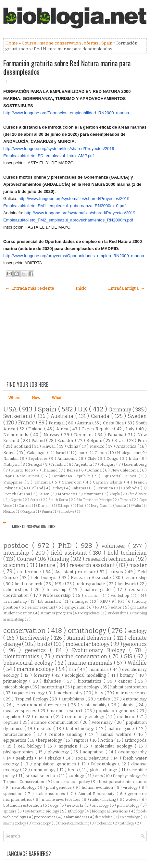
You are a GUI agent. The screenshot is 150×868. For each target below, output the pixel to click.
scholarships (17, 590)
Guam (44, 494)
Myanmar (93, 494)
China (73, 446)
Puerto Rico (22, 470)
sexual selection (42, 776)
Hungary (108, 464)
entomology (135, 699)
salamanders (76, 817)
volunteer (115, 546)
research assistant (93, 565)
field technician (127, 553)
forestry (43, 675)
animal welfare (117, 734)
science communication (56, 722)
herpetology (51, 740)
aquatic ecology (30, 693)
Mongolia (29, 512)
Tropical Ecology (32, 699)
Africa (63, 429)
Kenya (10, 453)
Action (107, 740)
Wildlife (137, 663)
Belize (73, 470)
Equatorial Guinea (120, 476)
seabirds (26, 758)
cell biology (31, 746)
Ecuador (66, 440)
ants (99, 776)
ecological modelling (86, 675)
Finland (36, 429)
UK (84, 409)
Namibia (12, 459)
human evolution (98, 787)
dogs (55, 805)
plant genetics (60, 787)
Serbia (36, 500)
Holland (36, 488)
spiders (10, 811)
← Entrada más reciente (30, 288)
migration (69, 746)
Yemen (47, 512)
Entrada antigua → (126, 288)
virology (131, 787)
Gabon (101, 453)
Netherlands (17, 435)
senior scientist (42, 607)
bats (100, 693)
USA (11, 409)
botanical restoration (23, 805)
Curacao (25, 506)
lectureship (136, 578)
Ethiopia (64, 506)
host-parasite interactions (123, 782)
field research (29, 584)
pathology (127, 823)
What (57, 398)
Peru (142, 440)
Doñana (95, 470)
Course (30, 43)
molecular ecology (115, 746)
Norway (52, 435)
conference (30, 572)
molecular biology (88, 644)
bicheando (105, 823)
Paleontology (105, 764)
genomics (135, 644)
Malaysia (12, 464)
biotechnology (81, 729)
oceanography (132, 752)
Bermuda (105, 488)
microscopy (43, 823)
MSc (60, 584)
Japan (81, 453)
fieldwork (127, 584)
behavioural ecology (29, 663)
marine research (67, 711)
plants (128, 705)
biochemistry (70, 693)
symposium (75, 607)
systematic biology (42, 811)
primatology (16, 681)
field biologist (45, 578)
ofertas (92, 43)
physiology (59, 752)
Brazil (121, 440)
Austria (85, 423)
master (138, 565)
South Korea (59, 500)
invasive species (21, 711)
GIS (129, 656)
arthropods (136, 740)
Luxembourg (135, 464)
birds (44, 644)
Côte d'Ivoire (137, 494)
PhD (67, 546)
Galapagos (37, 453)
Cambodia (131, 488)
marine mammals (91, 663)
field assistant (70, 553)
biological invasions (110, 811)
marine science (131, 693)
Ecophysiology (126, 776)
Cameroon (72, 482)
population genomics (56, 764)
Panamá (117, 435)
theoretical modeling (74, 823)
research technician (110, 559)
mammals (100, 669)
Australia (63, 416)
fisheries (54, 681)
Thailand (50, 470)
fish (73, 669)
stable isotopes (51, 794)
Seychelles (39, 459)
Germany (120, 410)
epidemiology (130, 817)
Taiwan (126, 500)
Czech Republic (98, 429)
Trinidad (59, 464)
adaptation (94, 752)
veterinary (103, 722)
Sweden (137, 416)
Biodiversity (35, 638)
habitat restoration (129, 687)
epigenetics (15, 740)
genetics (37, 650)
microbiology (17, 687)
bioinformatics (22, 656)
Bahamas (80, 488)
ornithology (88, 631)
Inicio (81, 288)
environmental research (42, 705)
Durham (45, 506)
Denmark (84, 435)
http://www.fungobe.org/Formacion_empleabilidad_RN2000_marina (66, 113)
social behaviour (93, 758)
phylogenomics (19, 752)
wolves (132, 799)
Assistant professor (76, 572)
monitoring (52, 687)
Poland (39, 440)
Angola (115, 494)
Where (14, 398)
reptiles (12, 722)
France (27, 423)
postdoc (18, 546)
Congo (113, 459)
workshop (121, 596)
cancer (126, 681)
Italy (131, 429)
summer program (56, 613)
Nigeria (17, 500)
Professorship (57, 595)
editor (117, 607)
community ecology (85, 717)
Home (12, 43)
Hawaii (50, 446)
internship (17, 553)
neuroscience (18, 734)
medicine (127, 717)
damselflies (104, 817)
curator (93, 596)
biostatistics (91, 681)
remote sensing (67, 734)
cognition (13, 717)
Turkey (57, 488)
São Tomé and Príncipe (94, 500)
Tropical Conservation (24, 782)
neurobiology (25, 787)
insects (45, 729)
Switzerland (19, 416)
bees (74, 770)
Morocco (67, 494)
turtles (104, 699)
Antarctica (127, 446)
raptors (82, 740)
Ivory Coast (100, 506)
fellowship (58, 590)
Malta (137, 506)
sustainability (95, 705)
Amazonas (68, 459)
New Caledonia (125, 470)
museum (44, 717)
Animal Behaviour (90, 638)
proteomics (45, 817)
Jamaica (121, 506)
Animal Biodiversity (97, 794)
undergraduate (91, 584)
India (134, 459)
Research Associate (92, 578)
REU (105, 601)
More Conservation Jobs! (34, 526)
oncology (100, 805)
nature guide (99, 590)
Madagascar (129, 453)
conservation (25, 631)
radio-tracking (103, 799)
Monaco (9, 512)
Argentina (84, 464)
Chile (93, 459)
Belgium (95, 440)
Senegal (36, 464)
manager (81, 601)
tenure (48, 565)
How (36, 398)
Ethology (76, 811)
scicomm (15, 565)
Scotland (23, 446)
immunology (44, 770)
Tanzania (43, 482)
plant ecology (87, 687)
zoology (77, 776)
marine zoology (15, 823)
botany (128, 675)
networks (76, 805)
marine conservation (61, 43)
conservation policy (72, 782)
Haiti (81, 506)
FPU (99, 607)
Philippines (14, 482)
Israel (61, 453)
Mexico (98, 446)
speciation (14, 794)
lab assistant (50, 601)
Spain (107, 43)
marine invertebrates (62, 799)
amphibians (73, 699)
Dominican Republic (72, 476)
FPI (122, 601)
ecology (137, 631)
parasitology (129, 805)
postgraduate (90, 613)
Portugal (57, 423)
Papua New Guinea (22, 476)
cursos (117, 572)
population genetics (116, 711)
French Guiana (17, 494)
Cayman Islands (109, 482)
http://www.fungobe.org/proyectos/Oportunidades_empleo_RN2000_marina (74, 256)
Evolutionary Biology (101, 650)
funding (60, 559)
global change (104, 770)
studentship (117, 613)
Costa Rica (114, 423)
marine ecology (36, 669)
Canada (101, 416)
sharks (55, 758)
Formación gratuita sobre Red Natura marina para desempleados (67, 67)
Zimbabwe (67, 512)
